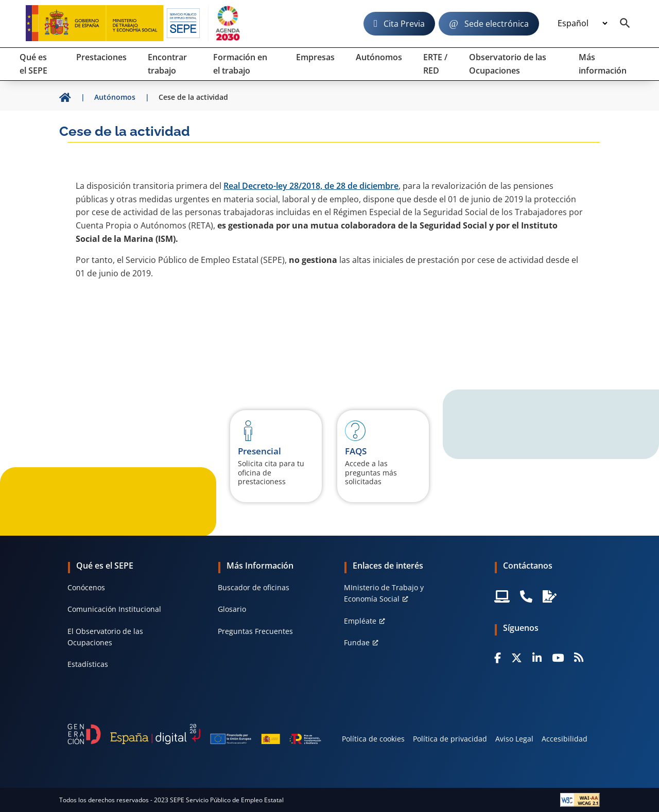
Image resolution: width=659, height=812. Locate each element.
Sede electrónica (497, 24)
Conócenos (86, 587)
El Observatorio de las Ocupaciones (105, 637)
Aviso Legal (514, 739)
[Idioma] (582, 24)
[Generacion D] (194, 734)
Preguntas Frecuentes (255, 631)
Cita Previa (404, 24)
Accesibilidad (565, 739)
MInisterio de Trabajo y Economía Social (384, 593)
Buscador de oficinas (254, 587)
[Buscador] (625, 24)
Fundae (357, 642)
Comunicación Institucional (114, 609)
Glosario (232, 609)
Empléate (360, 621)
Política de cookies (373, 739)
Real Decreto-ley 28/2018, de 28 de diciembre (311, 186)
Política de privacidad (450, 739)
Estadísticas (88, 664)
